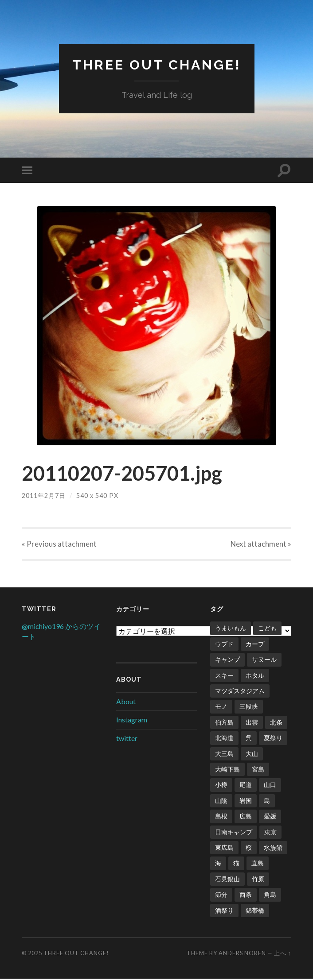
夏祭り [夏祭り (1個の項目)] (273, 739)
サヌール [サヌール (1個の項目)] (264, 661)
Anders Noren (242, 954)
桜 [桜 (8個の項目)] (249, 849)
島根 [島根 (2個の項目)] (221, 817)
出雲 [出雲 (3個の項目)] (252, 723)
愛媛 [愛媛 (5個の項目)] (270, 817)
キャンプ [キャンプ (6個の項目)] (227, 661)
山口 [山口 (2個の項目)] (270, 786)
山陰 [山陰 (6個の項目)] (221, 802)
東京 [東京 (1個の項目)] (270, 833)
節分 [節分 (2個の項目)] (221, 896)
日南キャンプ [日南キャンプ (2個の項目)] (234, 833)
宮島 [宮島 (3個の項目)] (258, 770)
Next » (260, 545)
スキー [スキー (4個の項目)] (224, 677)
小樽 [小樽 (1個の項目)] (221, 786)
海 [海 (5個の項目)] (218, 864)
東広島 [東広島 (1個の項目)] (224, 849)
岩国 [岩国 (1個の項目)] (246, 802)
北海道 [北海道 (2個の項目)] (224, 739)
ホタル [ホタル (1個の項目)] (255, 677)
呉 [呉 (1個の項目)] (249, 739)
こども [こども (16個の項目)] (267, 629)
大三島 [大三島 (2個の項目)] (224, 755)
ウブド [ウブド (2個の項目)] (224, 645)
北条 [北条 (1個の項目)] (276, 723)
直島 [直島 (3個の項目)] (258, 864)
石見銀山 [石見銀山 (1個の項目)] (227, 880)
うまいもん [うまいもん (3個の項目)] (231, 629)
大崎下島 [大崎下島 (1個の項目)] (227, 770)
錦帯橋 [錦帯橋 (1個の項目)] (255, 912)
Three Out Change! (156, 64)
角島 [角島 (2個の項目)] (270, 896)
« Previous (59, 545)
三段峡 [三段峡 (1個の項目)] (249, 708)
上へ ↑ (282, 954)
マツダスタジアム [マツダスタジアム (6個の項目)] (240, 692)
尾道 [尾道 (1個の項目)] (246, 786)
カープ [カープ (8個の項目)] (255, 645)
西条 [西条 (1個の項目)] (246, 896)
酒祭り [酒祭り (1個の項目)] (224, 912)
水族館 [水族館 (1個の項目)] (273, 849)
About (126, 703)
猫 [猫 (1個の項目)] (236, 864)
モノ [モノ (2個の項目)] (221, 708)
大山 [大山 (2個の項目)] (252, 755)
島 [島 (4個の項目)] (267, 802)
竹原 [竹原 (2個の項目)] (258, 880)
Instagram (132, 721)
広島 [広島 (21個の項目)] (246, 817)
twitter (127, 739)
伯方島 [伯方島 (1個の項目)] (224, 723)
